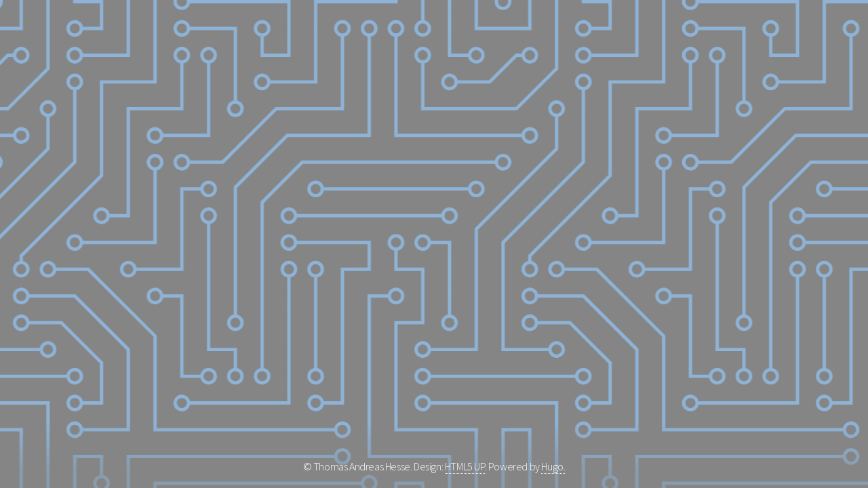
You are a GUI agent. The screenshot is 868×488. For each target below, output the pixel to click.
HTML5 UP (465, 466)
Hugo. (553, 466)
